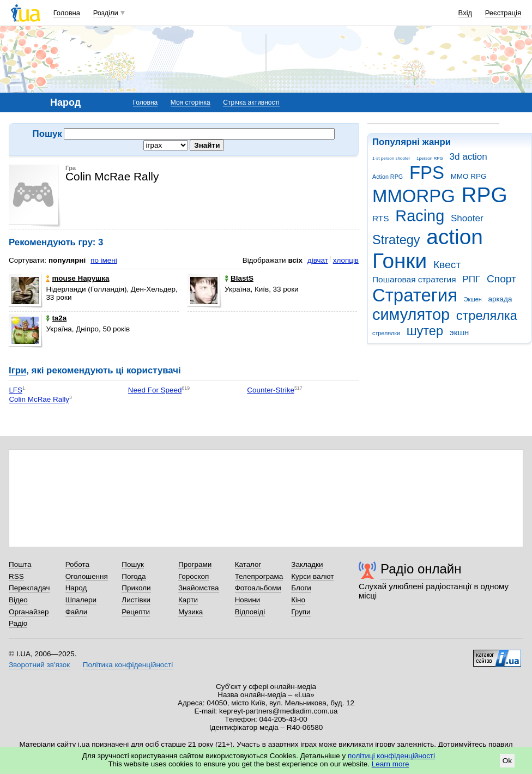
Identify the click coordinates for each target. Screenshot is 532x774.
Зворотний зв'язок (39, 665)
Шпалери (81, 600)
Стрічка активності (251, 102)
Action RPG (388, 177)
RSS (16, 576)
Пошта (20, 564)
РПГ (471, 279)
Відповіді (250, 612)
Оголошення (87, 576)
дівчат (318, 260)
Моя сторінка (191, 102)
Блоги (301, 588)
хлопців (346, 260)
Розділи (106, 13)
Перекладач (29, 588)
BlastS (239, 278)
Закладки (307, 564)
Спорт (501, 279)
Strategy (396, 240)
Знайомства (199, 588)
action (455, 237)
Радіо (18, 623)
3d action (468, 157)
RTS (381, 218)
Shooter (467, 218)
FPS (427, 173)
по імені (104, 260)
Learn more (391, 764)
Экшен (473, 299)
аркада (500, 299)
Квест (447, 265)
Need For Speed (155, 390)
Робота (77, 564)
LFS (16, 390)
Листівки (136, 600)
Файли (77, 612)
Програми (195, 564)
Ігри (17, 370)
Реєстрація (503, 13)
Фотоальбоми (258, 588)
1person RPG (430, 158)
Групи (301, 612)
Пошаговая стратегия (414, 279)
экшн (460, 332)
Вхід (465, 13)
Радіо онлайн (421, 569)
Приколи (136, 588)
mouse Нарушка (77, 278)
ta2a (56, 318)
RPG (485, 195)
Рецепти (136, 612)
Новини (248, 600)
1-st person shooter (391, 158)
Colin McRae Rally (39, 400)
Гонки (400, 261)
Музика (191, 612)
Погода (134, 576)
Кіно (298, 600)
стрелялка (487, 316)
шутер (425, 331)
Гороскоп (194, 576)
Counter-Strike (271, 390)
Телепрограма (259, 576)
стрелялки (386, 333)
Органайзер (29, 612)
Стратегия (415, 295)
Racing (420, 216)
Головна (67, 13)
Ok (507, 761)
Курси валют (312, 576)
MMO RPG (469, 176)
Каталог (248, 564)
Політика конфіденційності (128, 665)
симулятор (411, 315)
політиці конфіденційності (391, 756)
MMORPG (414, 196)
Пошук (133, 564)
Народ (76, 588)
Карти (188, 600)
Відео (18, 600)
